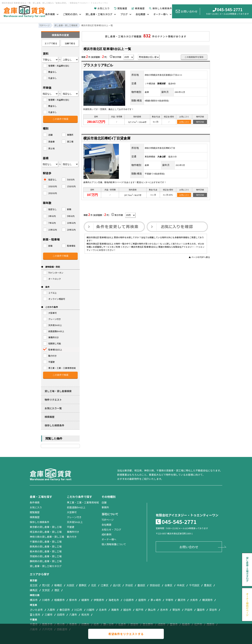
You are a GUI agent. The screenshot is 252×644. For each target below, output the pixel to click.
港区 (57, 590)
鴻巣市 (115, 610)
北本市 (103, 610)
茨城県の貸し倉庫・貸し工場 (46, 556)
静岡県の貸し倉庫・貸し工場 (46, 561)
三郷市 (49, 615)
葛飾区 (83, 585)
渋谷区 (129, 585)
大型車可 (72, 512)
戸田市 (189, 610)
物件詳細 (200, 122)
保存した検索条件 (161, 8)
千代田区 (194, 585)
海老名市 (114, 600)
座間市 (142, 600)
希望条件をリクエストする (126, 634)
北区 (94, 585)
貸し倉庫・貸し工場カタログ (46, 566)
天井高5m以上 (75, 522)
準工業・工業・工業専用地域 (83, 502)
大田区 (70, 585)
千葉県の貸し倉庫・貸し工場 (46, 542)
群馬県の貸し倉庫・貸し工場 (46, 546)
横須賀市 (207, 600)
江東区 (105, 585)
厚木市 (73, 600)
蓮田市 (201, 610)
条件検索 (50, 14)
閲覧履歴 (121, 8)
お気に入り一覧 (53, 408)
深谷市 (213, 610)
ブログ (124, 14)
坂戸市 (140, 610)
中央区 (181, 585)
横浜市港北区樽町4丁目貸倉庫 (107, 138)
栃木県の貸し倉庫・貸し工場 (46, 551)
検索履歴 (138, 8)
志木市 (164, 610)
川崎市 (46, 600)
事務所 (105, 507)
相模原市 (59, 600)
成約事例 (106, 534)
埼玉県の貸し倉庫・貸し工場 (46, 532)
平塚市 (169, 600)
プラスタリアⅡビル (98, 65)
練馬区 (34, 590)
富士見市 (35, 615)
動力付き (72, 537)
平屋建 (71, 527)
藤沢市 (182, 600)
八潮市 (73, 615)
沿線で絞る (70, 43)
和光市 (85, 615)
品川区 (117, 585)
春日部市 (65, 610)
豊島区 (208, 585)
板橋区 (58, 585)
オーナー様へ (161, 14)
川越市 (91, 610)
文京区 (46, 590)
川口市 (78, 610)
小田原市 (129, 600)
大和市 (194, 600)
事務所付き (73, 532)
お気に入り (102, 8)
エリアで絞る (51, 43)
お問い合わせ (187, 11)
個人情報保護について (114, 544)
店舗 (104, 502)
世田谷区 (155, 585)
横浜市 (34, 600)
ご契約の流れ (70, 14)
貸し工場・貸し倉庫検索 (58, 391)
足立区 (34, 585)
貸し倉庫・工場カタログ (99, 14)
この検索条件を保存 (194, 57)
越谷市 (127, 610)
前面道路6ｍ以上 (76, 507)
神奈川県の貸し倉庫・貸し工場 (47, 537)
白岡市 (61, 615)
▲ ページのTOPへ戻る (199, 257)
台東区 (168, 585)
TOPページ (108, 520)
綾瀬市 (85, 600)
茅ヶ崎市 (156, 600)
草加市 (176, 610)
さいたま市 (36, 610)
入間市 (51, 610)
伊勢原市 (99, 600)
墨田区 (141, 585)
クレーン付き (74, 517)
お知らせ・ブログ (111, 529)
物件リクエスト (53, 400)
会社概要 (141, 14)
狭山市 (152, 610)
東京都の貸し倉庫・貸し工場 (46, 527)
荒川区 (46, 585)
